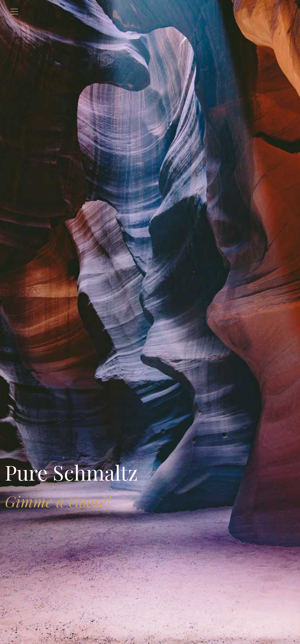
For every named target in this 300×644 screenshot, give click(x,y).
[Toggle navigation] (14, 12)
